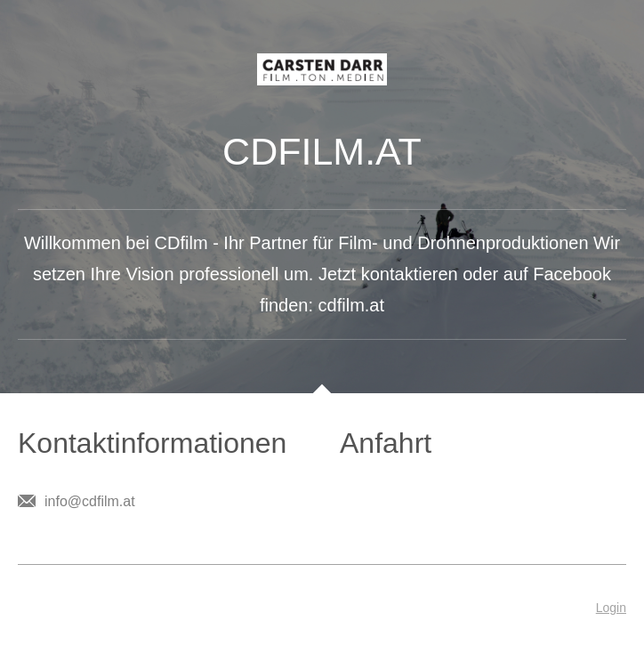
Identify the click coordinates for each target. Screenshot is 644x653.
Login (611, 608)
